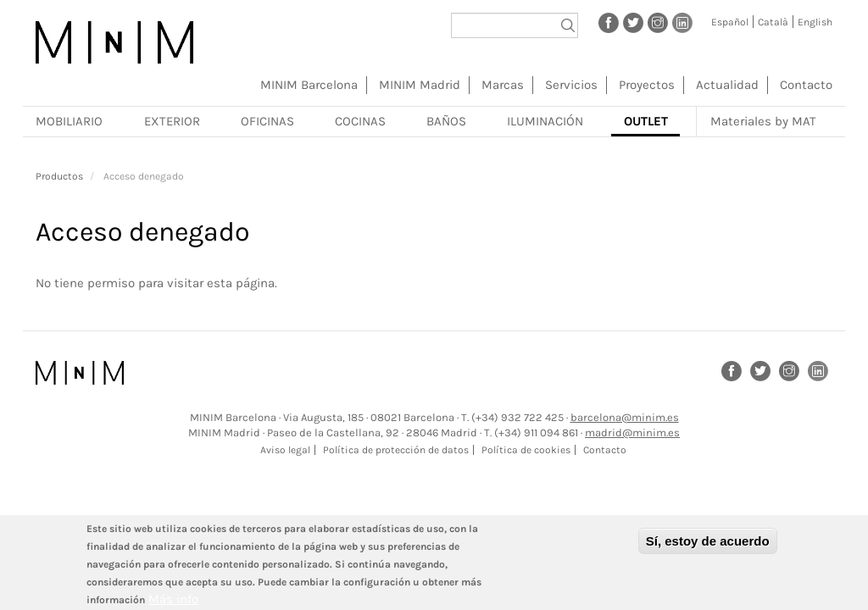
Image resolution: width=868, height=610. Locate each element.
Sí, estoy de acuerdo (708, 547)
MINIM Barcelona (309, 85)
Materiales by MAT (763, 121)
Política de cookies (526, 450)
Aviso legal (285, 450)
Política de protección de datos (396, 450)
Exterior (172, 121)
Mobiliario (69, 121)
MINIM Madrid (420, 85)
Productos (59, 176)
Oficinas (267, 121)
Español (730, 22)
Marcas (503, 85)
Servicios (571, 85)
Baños (446, 121)
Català (773, 22)
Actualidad (727, 85)
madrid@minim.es (632, 433)
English (815, 22)
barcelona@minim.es (625, 417)
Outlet (646, 121)
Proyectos (647, 85)
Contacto (806, 85)
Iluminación (545, 121)
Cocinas (360, 121)
